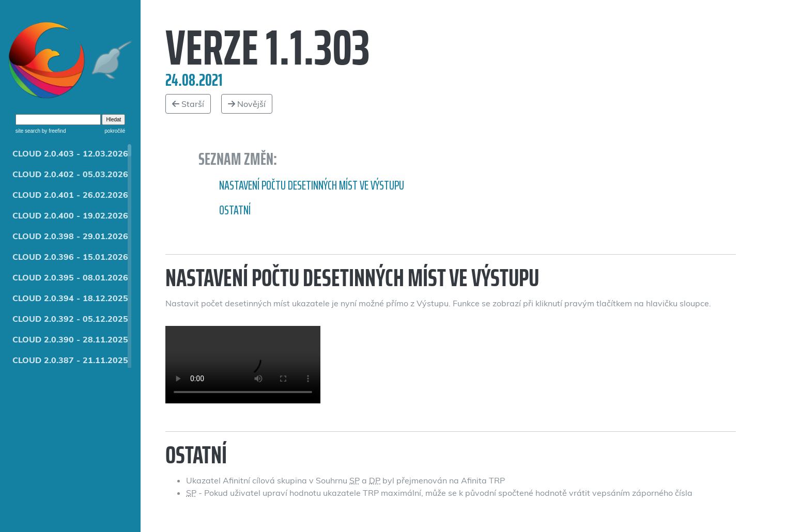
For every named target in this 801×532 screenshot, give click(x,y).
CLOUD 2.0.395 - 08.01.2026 (70, 277)
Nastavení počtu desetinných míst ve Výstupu (312, 185)
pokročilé (115, 131)
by (53, 131)
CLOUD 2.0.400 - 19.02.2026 (70, 215)
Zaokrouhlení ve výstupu (243, 365)
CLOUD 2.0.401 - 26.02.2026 (70, 195)
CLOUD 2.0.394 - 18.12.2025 (70, 298)
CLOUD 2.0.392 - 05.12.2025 (70, 319)
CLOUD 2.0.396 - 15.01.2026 (70, 257)
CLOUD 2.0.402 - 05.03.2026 (70, 174)
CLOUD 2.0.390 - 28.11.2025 (70, 339)
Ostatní (235, 210)
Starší (188, 104)
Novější (247, 104)
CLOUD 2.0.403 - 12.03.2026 (70, 153)
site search (28, 131)
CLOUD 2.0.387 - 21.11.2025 (70, 360)
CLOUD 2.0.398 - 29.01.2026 (70, 236)
